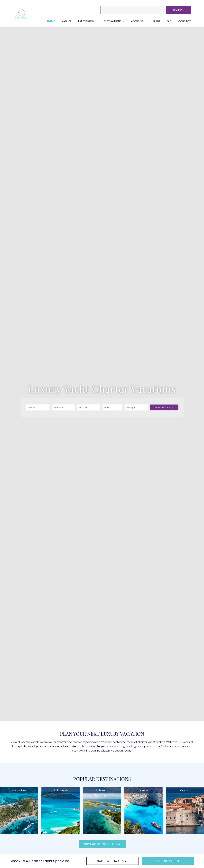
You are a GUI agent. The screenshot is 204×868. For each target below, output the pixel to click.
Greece (143, 790)
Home (51, 21)
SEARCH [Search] (178, 10)
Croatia (185, 790)
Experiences (88, 21)
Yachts (67, 21)
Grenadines (19, 790)
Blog (157, 21)
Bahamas (102, 790)
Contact (185, 21)
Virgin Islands (60, 790)
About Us (139, 21)
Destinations (114, 21)
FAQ (169, 21)
